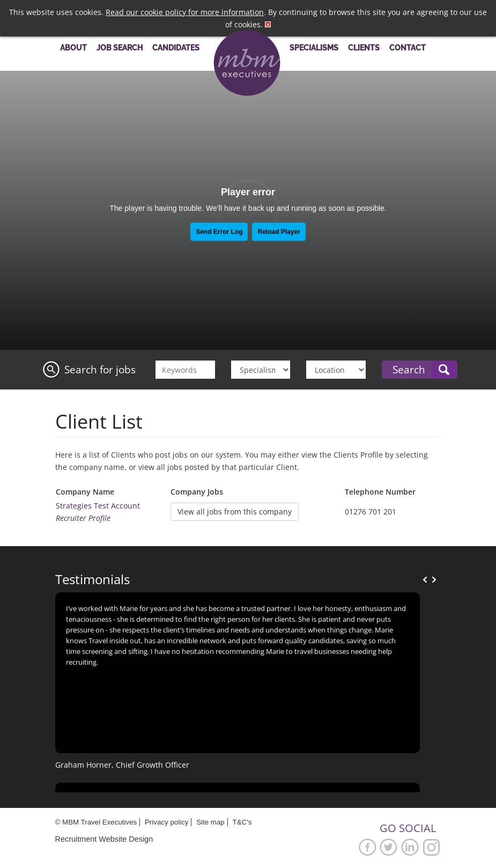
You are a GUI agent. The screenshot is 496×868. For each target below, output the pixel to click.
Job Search (120, 47)
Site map (210, 822)
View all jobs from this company (235, 512)
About (73, 47)
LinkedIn (410, 847)
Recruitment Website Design (104, 839)
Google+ (432, 847)
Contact (408, 47)
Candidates (176, 47)
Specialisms (314, 47)
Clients (364, 47)
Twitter (389, 847)
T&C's (242, 822)
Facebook (367, 847)
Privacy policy (166, 822)
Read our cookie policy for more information (185, 12)
